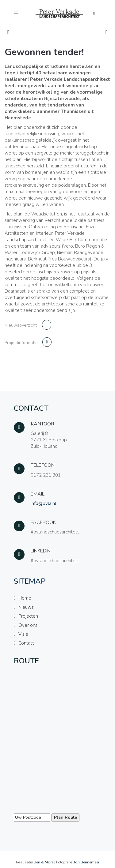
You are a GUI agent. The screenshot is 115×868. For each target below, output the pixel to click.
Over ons (28, 625)
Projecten (28, 616)
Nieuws (26, 607)
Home (25, 598)
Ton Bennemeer (86, 862)
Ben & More (44, 862)
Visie (23, 634)
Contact (26, 643)
